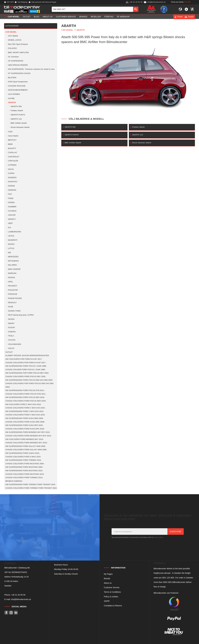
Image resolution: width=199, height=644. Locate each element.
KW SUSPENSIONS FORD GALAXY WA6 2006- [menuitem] (26, 446)
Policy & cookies (111, 597)
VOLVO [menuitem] (11, 348)
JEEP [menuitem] (10, 223)
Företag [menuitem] (109, 17)
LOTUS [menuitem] (11, 248)
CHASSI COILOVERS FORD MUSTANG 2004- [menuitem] (25, 464)
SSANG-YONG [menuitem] (14, 311)
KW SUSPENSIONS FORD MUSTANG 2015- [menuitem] (24, 471)
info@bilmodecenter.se (21, 599)
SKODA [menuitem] (11, 319)
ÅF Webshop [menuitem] (123, 17)
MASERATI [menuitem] (13, 240)
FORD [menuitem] (11, 198)
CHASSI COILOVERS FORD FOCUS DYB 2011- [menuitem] (26, 394)
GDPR (107, 601)
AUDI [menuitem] (10, 132)
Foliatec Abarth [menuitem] (17, 111)
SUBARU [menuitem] (12, 332)
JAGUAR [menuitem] (12, 215)
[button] (186, 9)
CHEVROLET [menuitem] (14, 157)
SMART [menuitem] (11, 323)
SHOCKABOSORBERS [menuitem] (18, 90)
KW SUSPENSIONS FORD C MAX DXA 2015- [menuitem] (25, 411)
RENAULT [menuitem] (12, 303)
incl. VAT (187, 2)
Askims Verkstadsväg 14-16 (16, 577)
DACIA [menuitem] (11, 169)
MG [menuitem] (10, 253)
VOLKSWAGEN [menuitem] (15, 344)
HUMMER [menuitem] (12, 207)
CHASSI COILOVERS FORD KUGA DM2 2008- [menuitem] (25, 422)
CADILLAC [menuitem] (13, 152)
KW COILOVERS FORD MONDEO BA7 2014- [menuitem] (25, 439)
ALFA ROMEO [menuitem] (14, 94)
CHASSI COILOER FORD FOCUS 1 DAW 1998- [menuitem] (25, 370)
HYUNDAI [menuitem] (12, 211)
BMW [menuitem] (10, 144)
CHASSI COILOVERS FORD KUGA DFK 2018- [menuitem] (25, 429)
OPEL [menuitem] (10, 282)
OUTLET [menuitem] (27, 17)
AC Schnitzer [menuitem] (13, 57)
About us (108, 583)
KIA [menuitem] (10, 227)
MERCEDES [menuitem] (13, 257)
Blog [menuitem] (37, 17)
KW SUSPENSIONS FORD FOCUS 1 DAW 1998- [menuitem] (26, 366)
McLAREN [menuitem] (12, 265)
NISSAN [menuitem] (12, 277)
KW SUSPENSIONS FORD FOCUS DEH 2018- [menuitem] (25, 397)
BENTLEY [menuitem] (12, 140)
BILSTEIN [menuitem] (12, 78)
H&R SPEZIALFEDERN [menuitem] (18, 65)
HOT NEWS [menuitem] (13, 36)
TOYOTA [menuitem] (12, 340)
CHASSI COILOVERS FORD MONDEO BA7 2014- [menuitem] (26, 443)
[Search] (136, 9)
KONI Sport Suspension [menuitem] (18, 82)
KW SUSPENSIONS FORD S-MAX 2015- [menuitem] (23, 453)
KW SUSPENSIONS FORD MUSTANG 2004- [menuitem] (24, 467)
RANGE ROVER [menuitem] (15, 298)
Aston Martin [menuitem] (13, 136)
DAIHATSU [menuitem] (13, 182)
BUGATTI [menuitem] (12, 148)
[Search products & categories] (92, 9)
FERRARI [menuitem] (12, 190)
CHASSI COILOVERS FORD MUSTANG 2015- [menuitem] (25, 474)
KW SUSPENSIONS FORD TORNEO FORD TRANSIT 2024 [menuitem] (30, 484)
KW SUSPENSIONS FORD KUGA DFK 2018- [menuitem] (24, 425)
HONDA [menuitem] (11, 202)
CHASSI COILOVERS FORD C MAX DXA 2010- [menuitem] (25, 408)
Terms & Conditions (112, 592)
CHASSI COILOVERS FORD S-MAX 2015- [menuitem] (23, 457)
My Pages (108, 574)
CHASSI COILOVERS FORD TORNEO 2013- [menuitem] (24, 478)
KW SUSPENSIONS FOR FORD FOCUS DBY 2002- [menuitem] (27, 373)
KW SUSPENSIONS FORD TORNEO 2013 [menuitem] (23, 460)
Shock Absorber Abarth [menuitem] (20, 127)
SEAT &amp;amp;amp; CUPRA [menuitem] (21, 315)
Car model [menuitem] (14, 17)
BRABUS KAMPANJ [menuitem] (14, 481)
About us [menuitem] (48, 17)
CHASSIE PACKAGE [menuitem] (17, 86)
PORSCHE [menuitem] (13, 294)
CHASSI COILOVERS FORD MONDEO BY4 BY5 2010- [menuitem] (28, 436)
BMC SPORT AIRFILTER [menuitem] (18, 52)
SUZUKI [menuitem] (11, 327)
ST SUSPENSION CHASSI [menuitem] (19, 73)
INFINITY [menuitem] (12, 219)
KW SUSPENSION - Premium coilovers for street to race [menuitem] (31, 69)
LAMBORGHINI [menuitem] (15, 232)
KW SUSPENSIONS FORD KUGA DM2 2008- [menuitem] (24, 418)
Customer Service (112, 587)
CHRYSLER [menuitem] (13, 161)
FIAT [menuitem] (10, 194)
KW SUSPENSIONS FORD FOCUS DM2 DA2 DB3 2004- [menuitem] (29, 380)
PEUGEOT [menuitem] (13, 286)
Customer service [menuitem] (66, 17)
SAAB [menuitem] (10, 307)
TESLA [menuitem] (11, 336)
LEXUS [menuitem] (11, 236)
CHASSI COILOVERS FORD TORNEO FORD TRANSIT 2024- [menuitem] (31, 488)
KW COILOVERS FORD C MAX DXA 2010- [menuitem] (23, 404)
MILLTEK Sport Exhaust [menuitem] (18, 44)
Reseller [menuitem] (96, 17)
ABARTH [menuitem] (12, 102)
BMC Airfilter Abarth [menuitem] (19, 123)
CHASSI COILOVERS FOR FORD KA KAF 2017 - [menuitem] (26, 363)
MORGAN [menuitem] (12, 273)
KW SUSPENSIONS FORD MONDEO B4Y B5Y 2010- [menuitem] (28, 432)
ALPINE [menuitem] (11, 98)
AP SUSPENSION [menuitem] (16, 61)
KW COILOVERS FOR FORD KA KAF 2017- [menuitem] (24, 359)
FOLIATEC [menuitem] (12, 48)
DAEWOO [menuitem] (12, 178)
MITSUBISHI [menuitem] (13, 261)
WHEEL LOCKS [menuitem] (15, 40)
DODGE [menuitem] (11, 186)
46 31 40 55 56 (19, 595)
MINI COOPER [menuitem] (14, 269)
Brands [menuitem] (83, 17)
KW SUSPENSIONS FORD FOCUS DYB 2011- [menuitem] (25, 390)
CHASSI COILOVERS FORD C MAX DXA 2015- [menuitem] (25, 415)
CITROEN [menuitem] (12, 165)
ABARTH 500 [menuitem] (16, 106)
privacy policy (158, 537)
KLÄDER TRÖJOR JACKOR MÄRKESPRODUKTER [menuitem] (27, 356)
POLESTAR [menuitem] (13, 290)
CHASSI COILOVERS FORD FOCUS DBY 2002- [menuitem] (26, 376)
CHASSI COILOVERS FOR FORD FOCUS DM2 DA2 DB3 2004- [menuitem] (29, 385)
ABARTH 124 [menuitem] (16, 119)
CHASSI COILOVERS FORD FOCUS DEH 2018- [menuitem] (26, 401)
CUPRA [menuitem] (11, 173)
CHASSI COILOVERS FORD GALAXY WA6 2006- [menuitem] (26, 450)
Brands (107, 578)
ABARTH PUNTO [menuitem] (18, 115)
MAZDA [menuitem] (11, 244)
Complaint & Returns (113, 606)
